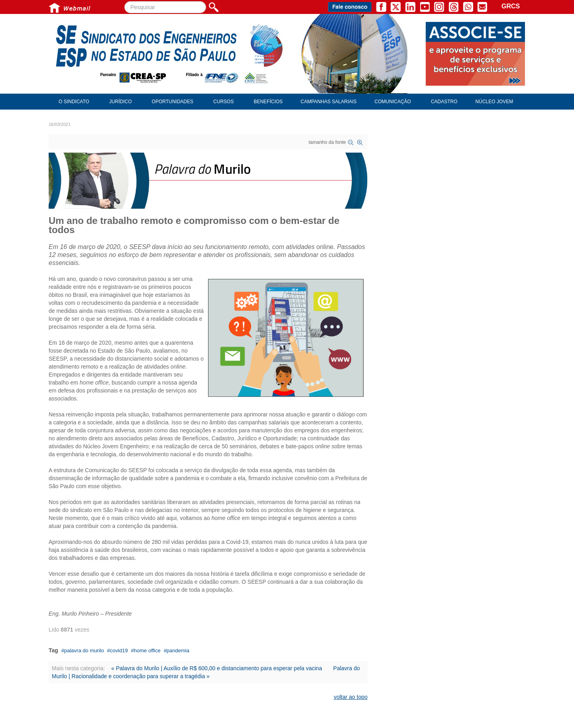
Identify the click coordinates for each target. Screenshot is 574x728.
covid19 (119, 650)
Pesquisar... (125, 1)
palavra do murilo (84, 650)
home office (147, 650)
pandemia (178, 650)
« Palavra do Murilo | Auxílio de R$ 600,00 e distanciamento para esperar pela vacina (217, 668)
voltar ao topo (351, 697)
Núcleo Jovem (494, 102)
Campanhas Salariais (328, 102)
